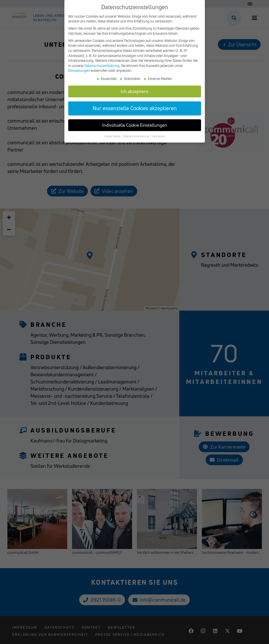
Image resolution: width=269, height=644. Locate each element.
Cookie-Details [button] (113, 136)
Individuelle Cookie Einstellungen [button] (135, 125)
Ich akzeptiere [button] (134, 91)
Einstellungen (79, 70)
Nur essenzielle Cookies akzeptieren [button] (135, 108)
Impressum (158, 136)
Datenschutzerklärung (102, 66)
